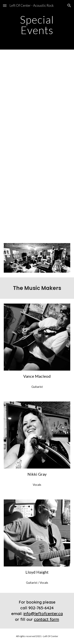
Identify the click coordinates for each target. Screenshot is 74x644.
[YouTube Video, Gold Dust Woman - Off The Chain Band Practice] (37, 73)
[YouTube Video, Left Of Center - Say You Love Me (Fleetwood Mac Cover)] (37, 215)
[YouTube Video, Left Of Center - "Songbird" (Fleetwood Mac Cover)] (37, 168)
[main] (37, 25)
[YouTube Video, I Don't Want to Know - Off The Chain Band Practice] (37, 120)
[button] (5, 5)
